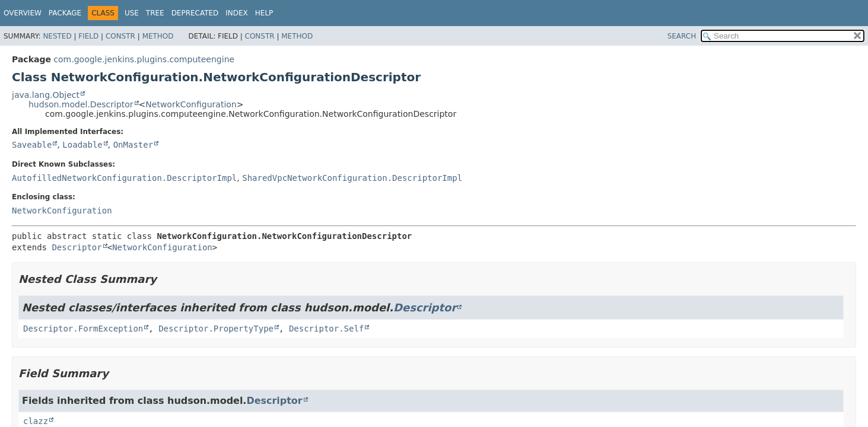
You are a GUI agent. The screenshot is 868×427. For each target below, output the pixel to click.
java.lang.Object (46, 95)
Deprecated (195, 13)
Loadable (82, 145)
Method (158, 36)
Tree (155, 13)
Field (88, 36)
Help (264, 13)
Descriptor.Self (326, 329)
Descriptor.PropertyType (216, 329)
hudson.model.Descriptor (81, 104)
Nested (57, 36)
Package (65, 13)
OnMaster (133, 145)
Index (237, 13)
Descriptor (77, 247)
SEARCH (682, 36)
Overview (23, 13)
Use (132, 13)
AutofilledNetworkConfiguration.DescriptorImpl (124, 178)
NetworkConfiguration (191, 104)
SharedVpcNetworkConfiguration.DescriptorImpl (352, 178)
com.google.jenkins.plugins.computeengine (144, 59)
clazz (36, 421)
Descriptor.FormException (83, 329)
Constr (120, 36)
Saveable (32, 145)
